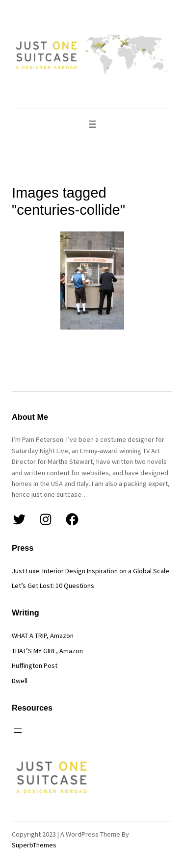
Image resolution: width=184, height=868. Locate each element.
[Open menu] (92, 124)
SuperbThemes (34, 845)
